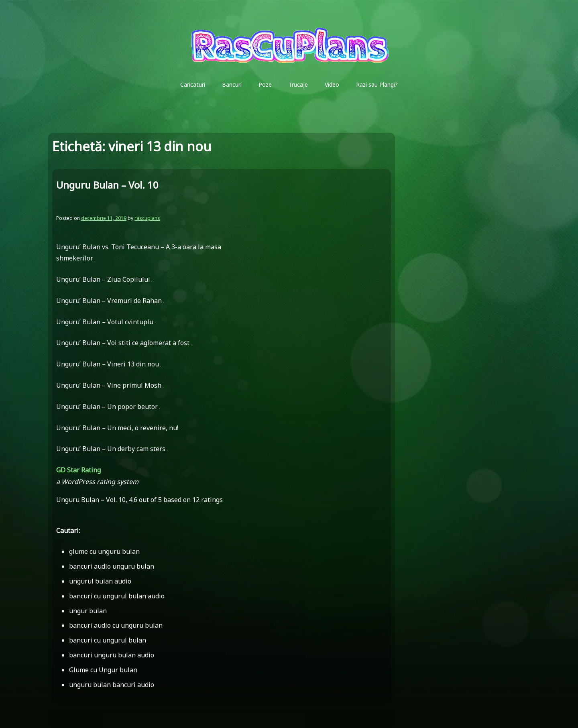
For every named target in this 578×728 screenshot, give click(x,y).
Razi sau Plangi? (377, 84)
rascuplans (147, 218)
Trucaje (298, 84)
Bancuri (232, 84)
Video (332, 84)
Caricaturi (193, 84)
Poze (265, 84)
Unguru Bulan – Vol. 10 (107, 185)
